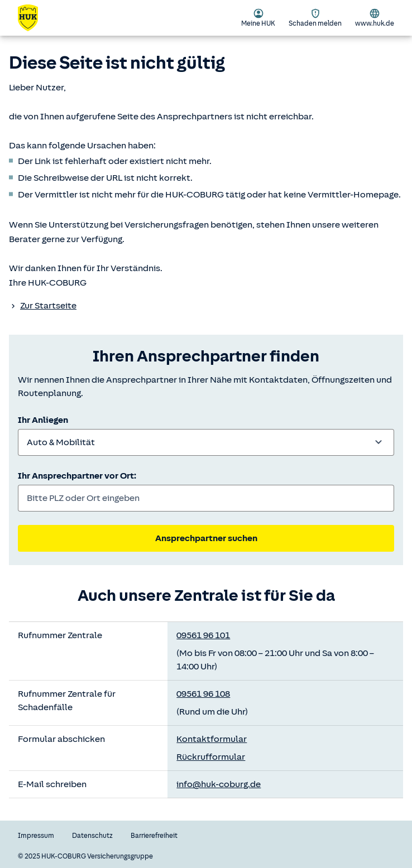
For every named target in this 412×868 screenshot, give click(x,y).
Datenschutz (92, 836)
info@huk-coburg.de (219, 784)
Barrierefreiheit (154, 836)
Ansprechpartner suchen (206, 538)
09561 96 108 (203, 694)
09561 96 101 (203, 635)
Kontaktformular (212, 739)
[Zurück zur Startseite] (35, 18)
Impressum (36, 836)
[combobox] (206, 442)
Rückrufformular (211, 757)
